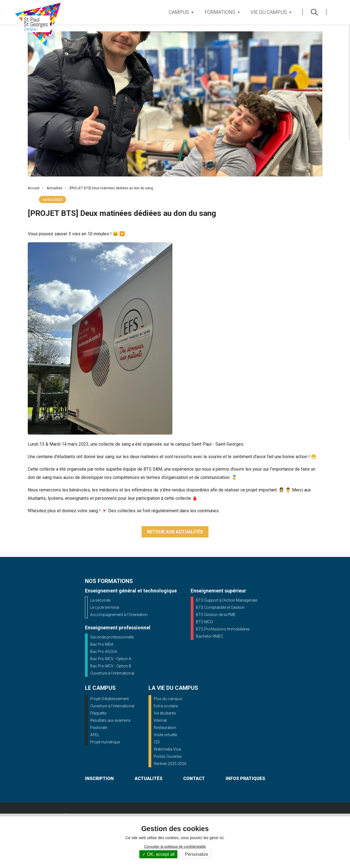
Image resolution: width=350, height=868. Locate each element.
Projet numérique (105, 742)
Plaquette (98, 713)
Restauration (165, 728)
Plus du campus (168, 699)
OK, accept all (158, 854)
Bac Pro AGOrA (104, 652)
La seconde (100, 600)
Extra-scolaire (166, 706)
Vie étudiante (165, 713)
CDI (157, 742)
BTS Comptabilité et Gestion (220, 607)
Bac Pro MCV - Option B (111, 666)
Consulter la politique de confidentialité (175, 846)
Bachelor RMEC (210, 636)
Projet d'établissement (109, 699)
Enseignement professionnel (118, 628)
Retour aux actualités (175, 532)
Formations (222, 12)
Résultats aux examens (110, 720)
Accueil (34, 188)
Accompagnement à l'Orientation (119, 615)
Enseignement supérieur (218, 591)
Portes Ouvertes (168, 756)
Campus (181, 12)
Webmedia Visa (167, 749)
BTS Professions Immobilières (223, 629)
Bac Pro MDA (102, 644)
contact (194, 779)
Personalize (197, 854)
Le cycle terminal (105, 607)
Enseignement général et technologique (131, 591)
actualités (148, 779)
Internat (160, 720)
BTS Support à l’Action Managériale (227, 600)
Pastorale (99, 728)
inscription (99, 779)
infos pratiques (245, 779)
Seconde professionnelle (112, 637)
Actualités (55, 188)
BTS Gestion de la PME (216, 615)
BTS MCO (204, 622)
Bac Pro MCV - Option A (111, 659)
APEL (95, 735)
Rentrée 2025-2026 (170, 764)
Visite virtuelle (165, 735)
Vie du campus (271, 12)
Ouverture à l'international (112, 673)
